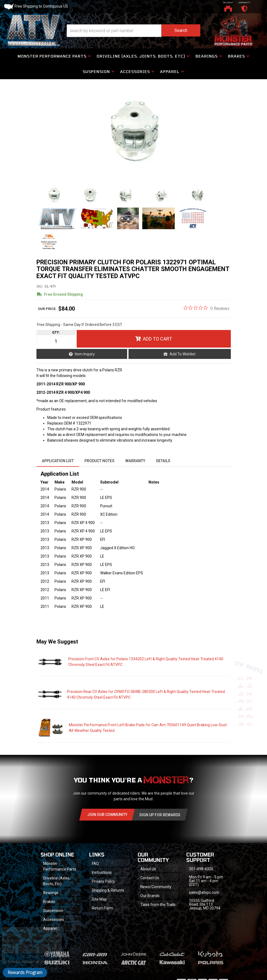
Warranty (135, 461)
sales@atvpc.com (204, 892)
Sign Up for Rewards (160, 815)
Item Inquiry (85, 354)
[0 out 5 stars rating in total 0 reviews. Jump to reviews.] (207, 308)
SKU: (40, 286)
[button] (133, 31)
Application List (58, 461)
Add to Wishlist (182, 354)
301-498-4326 (201, 869)
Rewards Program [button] (25, 972)
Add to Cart (157, 339)
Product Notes (99, 461)
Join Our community (107, 815)
